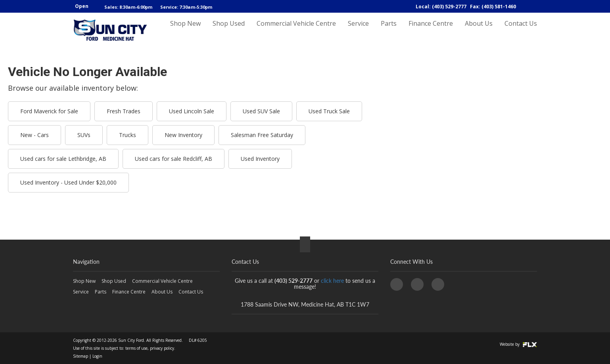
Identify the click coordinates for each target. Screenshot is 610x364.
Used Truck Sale (329, 111)
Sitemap (81, 356)
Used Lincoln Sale (192, 111)
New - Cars (35, 135)
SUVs (84, 135)
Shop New (185, 30)
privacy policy (162, 348)
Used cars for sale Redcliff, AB (174, 159)
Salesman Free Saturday (262, 135)
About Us (479, 30)
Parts (389, 30)
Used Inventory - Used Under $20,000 (68, 182)
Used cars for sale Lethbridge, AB (63, 159)
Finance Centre (431, 30)
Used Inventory (260, 159)
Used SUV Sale (261, 111)
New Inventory (183, 135)
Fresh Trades (124, 111)
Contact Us (521, 30)
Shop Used (229, 30)
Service (358, 30)
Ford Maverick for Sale (49, 111)
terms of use (136, 348)
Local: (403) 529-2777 (441, 7)
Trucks (128, 135)
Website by (518, 344)
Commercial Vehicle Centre (296, 30)
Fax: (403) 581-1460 (493, 7)
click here (332, 281)
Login (97, 356)
